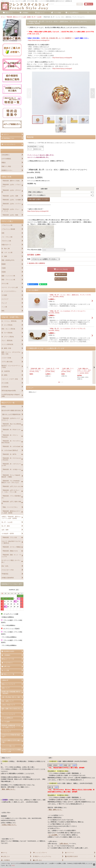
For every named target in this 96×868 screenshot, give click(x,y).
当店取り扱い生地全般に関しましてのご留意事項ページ (58, 38)
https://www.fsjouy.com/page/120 (38, 211)
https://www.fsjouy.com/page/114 (39, 40)
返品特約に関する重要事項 (36, 263)
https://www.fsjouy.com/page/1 (62, 69)
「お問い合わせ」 (64, 844)
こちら (13, 865)
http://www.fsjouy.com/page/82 (62, 58)
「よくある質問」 (53, 835)
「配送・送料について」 (8, 789)
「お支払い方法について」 (9, 825)
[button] (88, 13)
